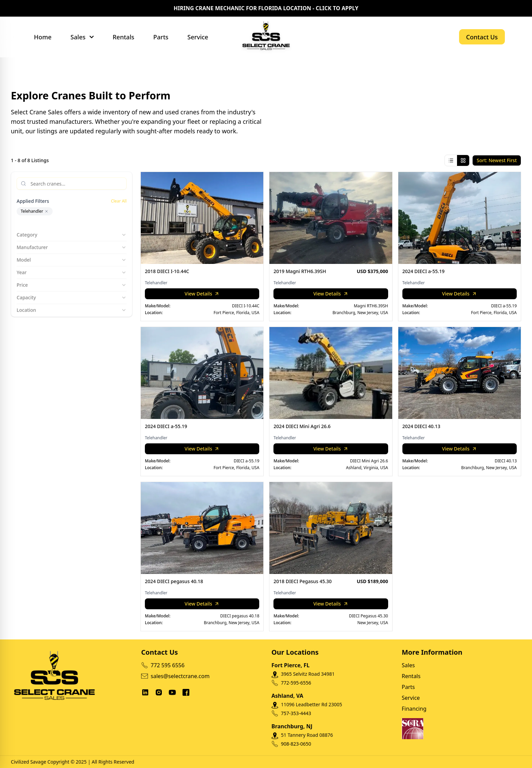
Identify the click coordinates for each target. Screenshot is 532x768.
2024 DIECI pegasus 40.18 (174, 581)
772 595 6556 (163, 665)
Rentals (123, 37)
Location (72, 305)
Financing (414, 709)
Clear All (119, 201)
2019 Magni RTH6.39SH (300, 271)
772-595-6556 (296, 683)
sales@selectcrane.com (175, 676)
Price (72, 280)
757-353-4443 (296, 713)
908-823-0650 (296, 744)
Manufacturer (72, 242)
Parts (161, 37)
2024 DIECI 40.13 (421, 426)
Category (72, 229)
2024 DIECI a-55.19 (424, 271)
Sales (78, 37)
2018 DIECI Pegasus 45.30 (302, 581)
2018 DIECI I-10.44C (167, 271)
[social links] (145, 692)
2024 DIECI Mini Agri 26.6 (302, 426)
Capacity (72, 292)
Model (72, 255)
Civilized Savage (28, 762)
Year (72, 267)
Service (198, 37)
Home (43, 37)
